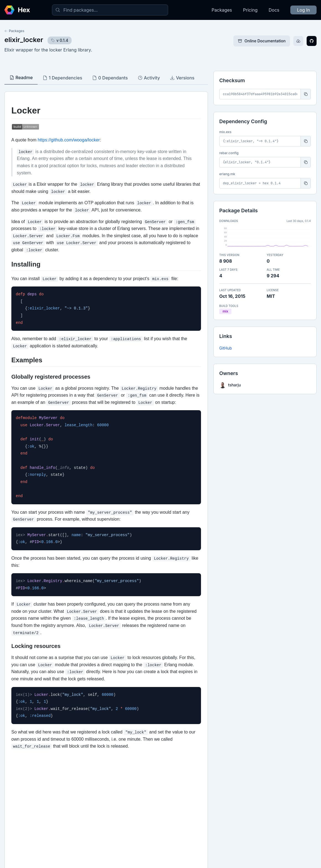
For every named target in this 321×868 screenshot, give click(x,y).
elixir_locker (24, 40)
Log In (303, 10)
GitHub (226, 348)
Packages (222, 10)
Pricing (250, 10)
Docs (274, 10)
